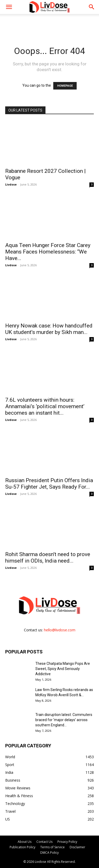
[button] (92, 7)
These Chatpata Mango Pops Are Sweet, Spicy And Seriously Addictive (63, 669)
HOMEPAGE (65, 86)
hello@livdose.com (60, 630)
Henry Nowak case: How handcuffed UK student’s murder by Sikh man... (49, 329)
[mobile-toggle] (9, 7)
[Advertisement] (50, 23)
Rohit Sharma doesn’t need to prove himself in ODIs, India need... (48, 558)
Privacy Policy (67, 842)
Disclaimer (77, 847)
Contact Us (44, 842)
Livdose (11, 184)
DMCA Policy (49, 853)
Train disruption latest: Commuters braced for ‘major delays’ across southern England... (64, 720)
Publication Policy (22, 847)
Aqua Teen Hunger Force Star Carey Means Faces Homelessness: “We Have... (48, 252)
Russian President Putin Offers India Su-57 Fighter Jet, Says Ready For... (49, 484)
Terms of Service (52, 847)
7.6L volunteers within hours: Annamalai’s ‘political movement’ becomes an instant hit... (45, 406)
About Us (25, 842)
